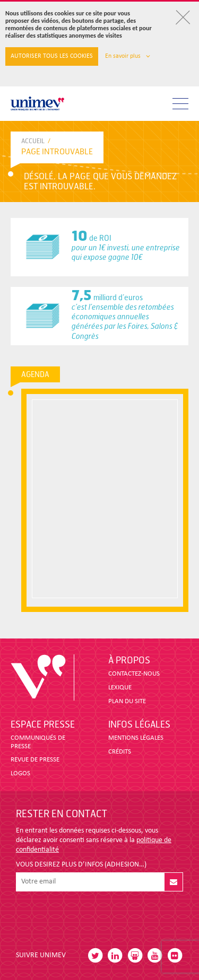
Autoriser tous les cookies (52, 56)
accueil (33, 141)
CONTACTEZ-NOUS (134, 674)
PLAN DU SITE (127, 701)
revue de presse (35, 760)
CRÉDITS (120, 752)
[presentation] (97, 917)
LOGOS (20, 773)
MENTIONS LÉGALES (136, 738)
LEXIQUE (120, 688)
